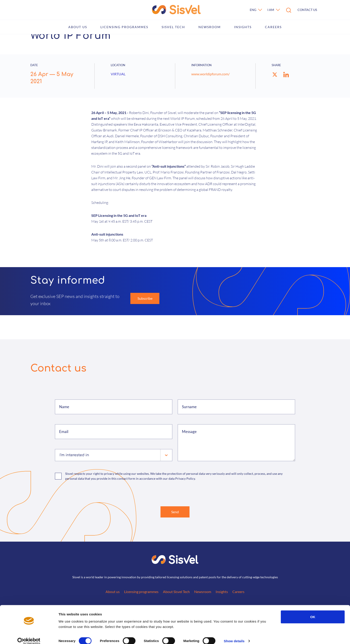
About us (78, 27)
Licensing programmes (124, 27)
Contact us (307, 10)
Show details (234, 635)
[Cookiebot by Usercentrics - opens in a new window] (29, 635)
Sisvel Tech (173, 27)
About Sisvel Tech (176, 592)
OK (313, 611)
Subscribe (145, 298)
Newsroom (210, 27)
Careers (273, 27)
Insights (243, 27)
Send (175, 512)
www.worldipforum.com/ (210, 74)
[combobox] (60, 455)
